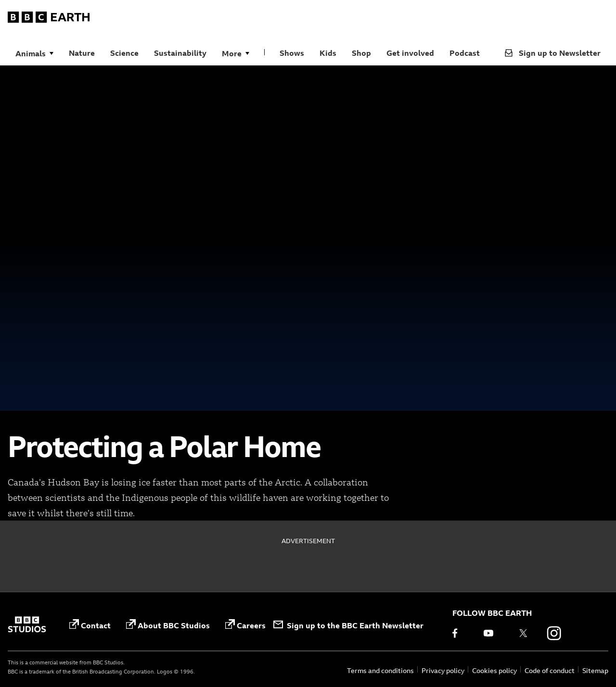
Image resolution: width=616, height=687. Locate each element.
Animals (31, 53)
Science (124, 53)
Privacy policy (443, 670)
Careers (245, 625)
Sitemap (595, 670)
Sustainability (180, 53)
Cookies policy (494, 670)
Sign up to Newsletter (553, 53)
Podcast (465, 53)
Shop (361, 53)
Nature (82, 53)
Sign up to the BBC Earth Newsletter (348, 625)
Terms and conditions (380, 670)
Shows (292, 53)
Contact (90, 625)
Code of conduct (550, 670)
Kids (328, 53)
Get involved (410, 53)
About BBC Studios (168, 625)
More (232, 53)
